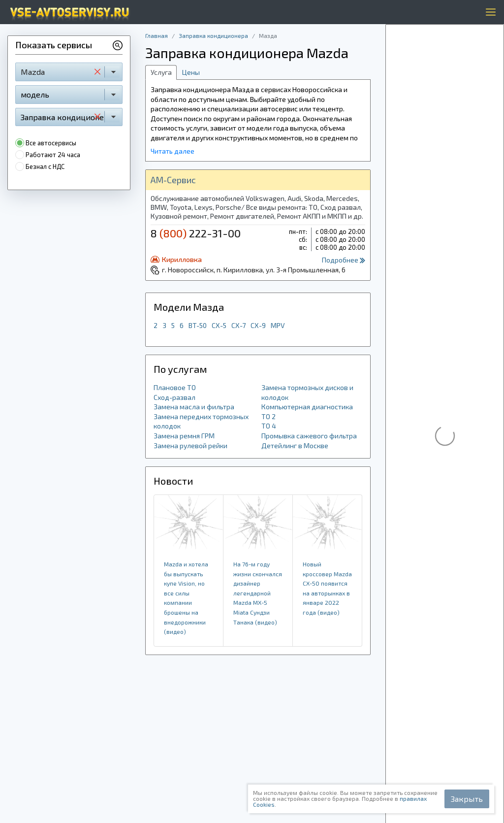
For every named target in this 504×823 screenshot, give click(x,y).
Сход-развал (174, 397)
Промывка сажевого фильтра (309, 436)
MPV (278, 325)
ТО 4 (269, 426)
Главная (157, 35)
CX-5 (219, 325)
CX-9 (258, 325)
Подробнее (344, 260)
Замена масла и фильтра (194, 407)
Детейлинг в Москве (295, 445)
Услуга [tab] (161, 72)
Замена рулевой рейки (190, 445)
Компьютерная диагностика (307, 407)
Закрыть (467, 799)
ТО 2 (268, 416)
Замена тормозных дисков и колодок (307, 392)
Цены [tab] (191, 72)
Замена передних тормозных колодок (201, 421)
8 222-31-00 (196, 233)
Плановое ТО (175, 387)
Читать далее (173, 151)
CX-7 (238, 325)
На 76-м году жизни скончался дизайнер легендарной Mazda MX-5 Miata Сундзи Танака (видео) (258, 593)
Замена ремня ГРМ (184, 436)
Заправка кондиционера (213, 35)
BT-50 (198, 325)
